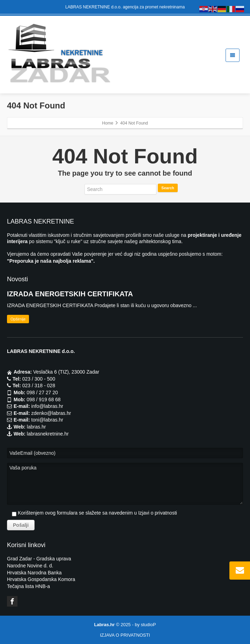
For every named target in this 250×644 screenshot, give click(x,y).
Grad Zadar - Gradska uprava (39, 559)
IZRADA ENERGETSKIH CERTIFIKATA (70, 294)
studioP (148, 625)
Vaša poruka (125, 484)
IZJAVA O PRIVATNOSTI (125, 635)
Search (168, 188)
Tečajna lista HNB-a (28, 586)
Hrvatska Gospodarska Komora (41, 579)
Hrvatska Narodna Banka (34, 573)
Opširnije (18, 319)
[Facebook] (12, 601)
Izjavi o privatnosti (158, 513)
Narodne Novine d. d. (30, 566)
